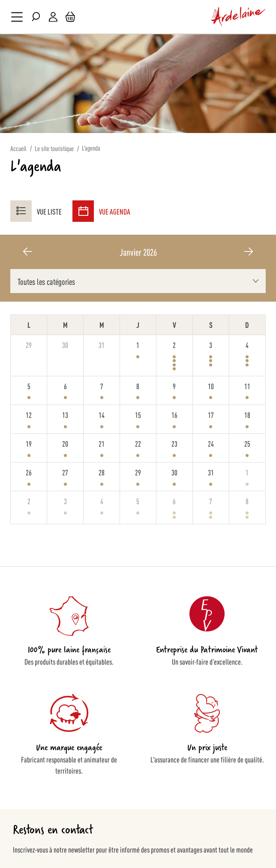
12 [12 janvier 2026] (29, 414)
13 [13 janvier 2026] (65, 414)
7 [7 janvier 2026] (102, 386)
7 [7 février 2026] (211, 501)
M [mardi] (65, 324)
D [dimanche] (247, 324)
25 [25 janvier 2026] (247, 443)
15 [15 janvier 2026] (138, 414)
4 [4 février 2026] (102, 501)
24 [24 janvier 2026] (211, 443)
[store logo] (239, 17)
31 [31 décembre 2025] (102, 345)
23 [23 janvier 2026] (174, 443)
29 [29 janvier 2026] (138, 472)
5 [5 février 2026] (138, 501)
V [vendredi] (174, 324)
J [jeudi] (138, 324)
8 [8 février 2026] (247, 501)
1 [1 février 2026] (247, 472)
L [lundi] (29, 324)
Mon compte (53, 17)
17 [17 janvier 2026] (211, 414)
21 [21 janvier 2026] (102, 443)
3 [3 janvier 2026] (211, 345)
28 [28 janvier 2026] (102, 472)
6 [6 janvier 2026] (65, 386)
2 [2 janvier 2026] (174, 345)
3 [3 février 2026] (65, 501)
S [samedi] (211, 324)
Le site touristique (54, 148)
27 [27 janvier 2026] (65, 472)
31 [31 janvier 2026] (211, 472)
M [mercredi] (102, 324)
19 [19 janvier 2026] (29, 443)
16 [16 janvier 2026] (174, 414)
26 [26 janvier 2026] (29, 472)
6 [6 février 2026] (174, 501)
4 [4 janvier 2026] (247, 345)
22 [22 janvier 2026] (138, 443)
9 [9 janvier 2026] (174, 386)
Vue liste (36, 211)
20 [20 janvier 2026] (65, 443)
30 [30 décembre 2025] (65, 345)
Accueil (18, 148)
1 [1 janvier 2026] (138, 345)
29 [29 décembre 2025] (29, 345)
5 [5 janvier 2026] (29, 386)
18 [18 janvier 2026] (247, 414)
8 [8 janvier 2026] (138, 386)
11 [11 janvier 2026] (247, 386)
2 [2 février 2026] (29, 501)
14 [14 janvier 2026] (102, 414)
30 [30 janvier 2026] (174, 472)
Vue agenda (101, 211)
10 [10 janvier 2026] (211, 386)
